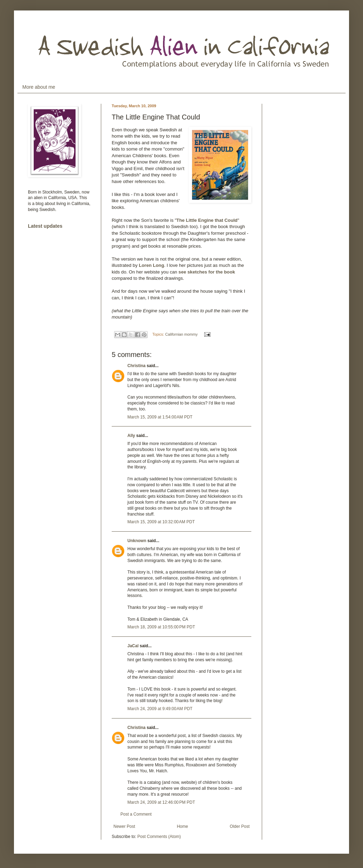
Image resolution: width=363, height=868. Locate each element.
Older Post (240, 826)
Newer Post (124, 826)
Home (183, 826)
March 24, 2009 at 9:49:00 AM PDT (160, 709)
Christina (136, 366)
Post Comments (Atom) (159, 837)
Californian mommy (181, 334)
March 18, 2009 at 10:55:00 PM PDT (161, 627)
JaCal (133, 646)
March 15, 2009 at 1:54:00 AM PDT (160, 417)
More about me (39, 87)
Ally (131, 436)
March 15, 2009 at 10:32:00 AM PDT (161, 522)
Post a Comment (136, 814)
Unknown (137, 541)
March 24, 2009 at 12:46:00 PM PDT (161, 802)
